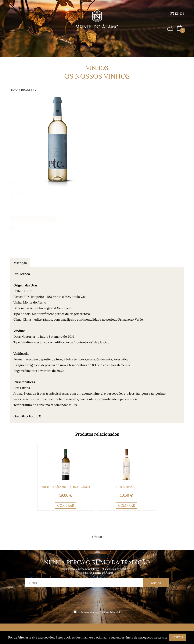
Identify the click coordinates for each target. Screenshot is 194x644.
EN (177, 16)
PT (172, 16)
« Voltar (97, 464)
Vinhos (15, 589)
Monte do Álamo (22, 583)
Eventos (16, 599)
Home (97, 36)
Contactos (46, 583)
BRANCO (27, 89)
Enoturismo (19, 594)
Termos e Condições (53, 589)
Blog (42, 578)
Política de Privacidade (110, 539)
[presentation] (97, 525)
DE (182, 16)
